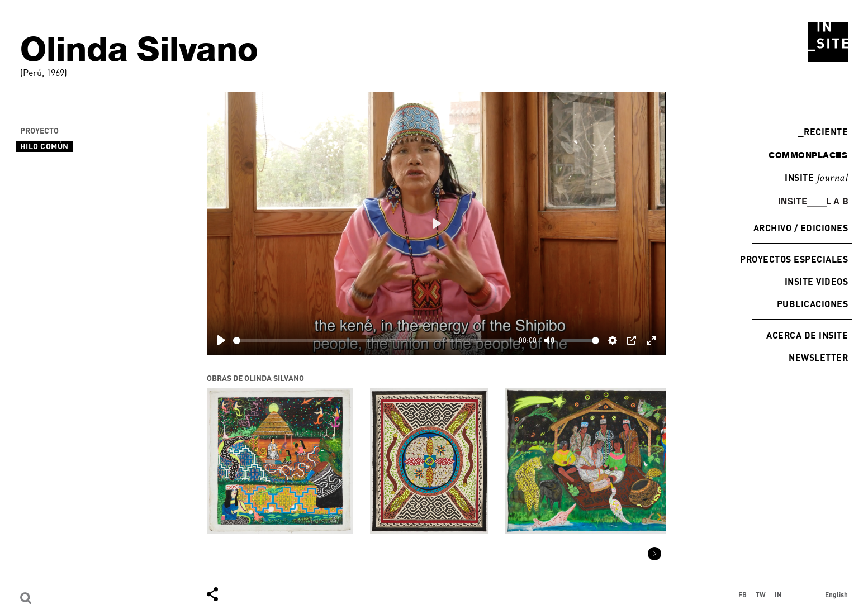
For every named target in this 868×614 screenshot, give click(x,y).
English (836, 594)
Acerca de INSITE (807, 335)
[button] (654, 554)
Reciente (823, 132)
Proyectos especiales (794, 259)
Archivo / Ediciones (801, 228)
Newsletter (818, 357)
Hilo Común (44, 146)
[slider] (374, 341)
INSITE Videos (816, 281)
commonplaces (808, 155)
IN (778, 594)
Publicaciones (812, 304)
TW (761, 594)
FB (743, 594)
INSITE (816, 178)
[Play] (221, 340)
